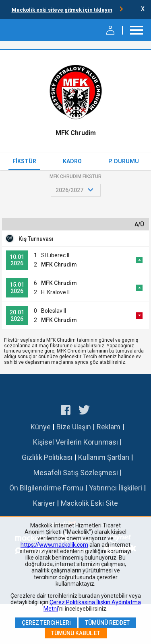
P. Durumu (124, 161)
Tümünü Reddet (107, 623)
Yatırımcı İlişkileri (116, 488)
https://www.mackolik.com (54, 545)
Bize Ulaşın (74, 427)
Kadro (72, 161)
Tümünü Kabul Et (76, 633)
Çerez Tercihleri (46, 623)
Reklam (109, 427)
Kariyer (44, 503)
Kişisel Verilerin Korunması (75, 442)
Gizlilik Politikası (47, 457)
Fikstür (24, 161)
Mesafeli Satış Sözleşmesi (76, 473)
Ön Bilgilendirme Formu (46, 488)
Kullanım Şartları (104, 457)
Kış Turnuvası (36, 239)
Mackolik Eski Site (89, 503)
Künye (41, 427)
